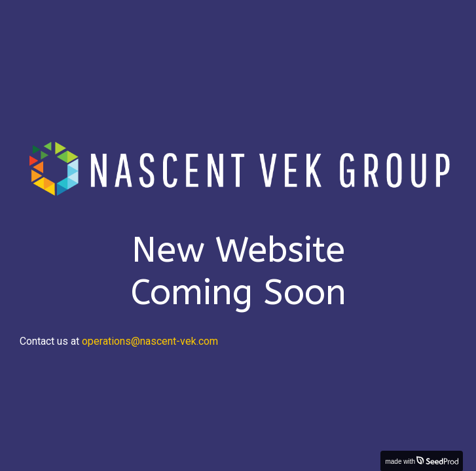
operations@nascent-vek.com (150, 341)
